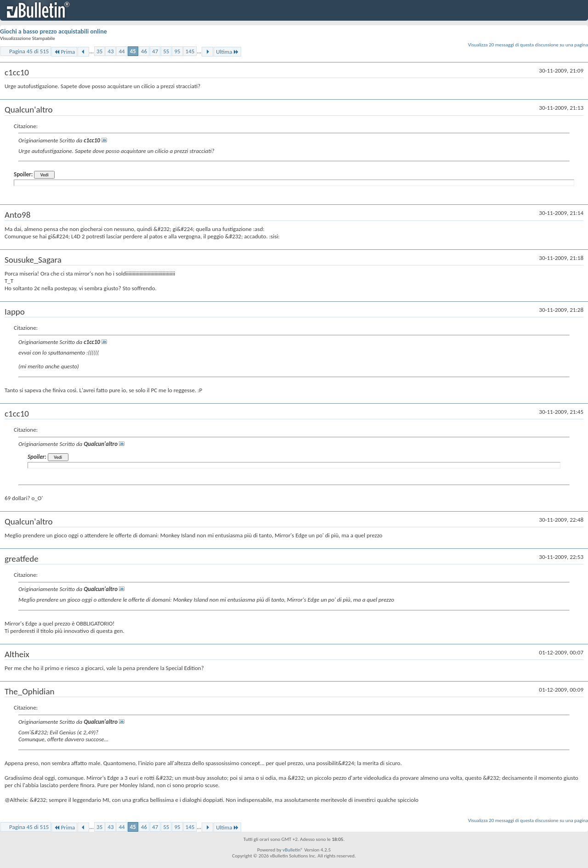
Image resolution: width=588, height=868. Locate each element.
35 (99, 51)
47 (155, 51)
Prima (64, 52)
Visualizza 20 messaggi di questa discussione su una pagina (528, 45)
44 (122, 51)
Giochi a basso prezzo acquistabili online (54, 31)
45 (133, 51)
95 (177, 51)
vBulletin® (293, 850)
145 (190, 51)
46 (144, 51)
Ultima (227, 52)
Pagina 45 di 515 (29, 51)
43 (110, 51)
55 (166, 51)
